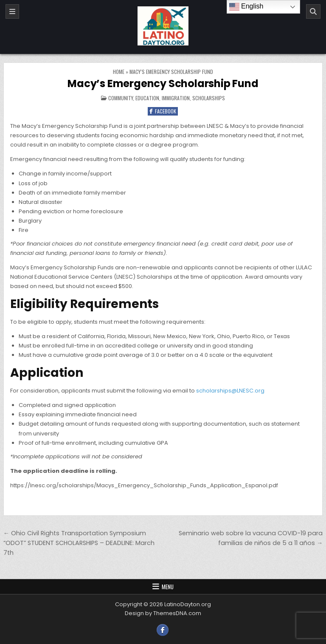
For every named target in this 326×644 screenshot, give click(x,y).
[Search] (313, 11)
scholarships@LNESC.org (230, 391)
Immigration (176, 98)
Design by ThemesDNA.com (163, 613)
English (246, 7)
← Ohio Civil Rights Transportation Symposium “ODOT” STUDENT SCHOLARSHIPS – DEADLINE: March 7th (79, 543)
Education (147, 98)
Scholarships (209, 98)
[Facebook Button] (163, 630)
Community (121, 98)
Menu (168, 587)
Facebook (163, 111)
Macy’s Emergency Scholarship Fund (163, 83)
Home (119, 72)
